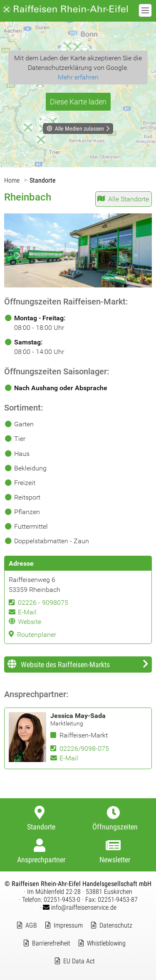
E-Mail (27, 612)
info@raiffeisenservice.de (80, 907)
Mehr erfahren (78, 77)
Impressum (68, 925)
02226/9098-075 (84, 749)
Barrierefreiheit (51, 943)
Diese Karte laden (78, 102)
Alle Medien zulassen (79, 129)
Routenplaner (37, 635)
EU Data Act (79, 961)
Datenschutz (116, 925)
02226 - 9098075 (43, 603)
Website (30, 622)
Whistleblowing (106, 943)
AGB (31, 925)
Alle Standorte (129, 199)
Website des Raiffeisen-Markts (65, 664)
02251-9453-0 (62, 900)
